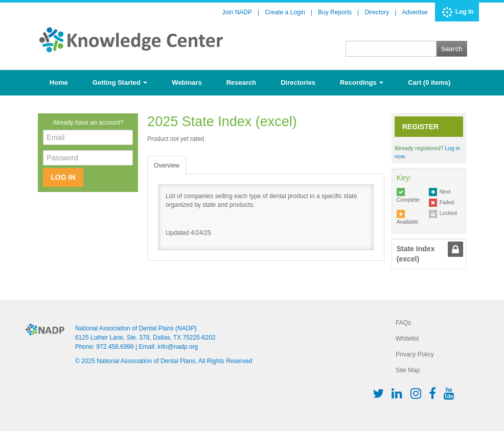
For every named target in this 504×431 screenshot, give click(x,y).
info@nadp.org (178, 347)
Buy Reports (335, 12)
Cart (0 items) (429, 82)
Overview (167, 165)
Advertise (415, 12)
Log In (465, 12)
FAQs (403, 323)
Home (59, 82)
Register (421, 127)
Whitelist (407, 339)
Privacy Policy (415, 354)
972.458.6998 (115, 347)
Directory (377, 12)
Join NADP (237, 12)
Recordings (362, 82)
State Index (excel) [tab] (416, 254)
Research (242, 82)
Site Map (408, 370)
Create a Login (285, 12)
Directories (298, 82)
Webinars (187, 82)
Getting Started (120, 82)
